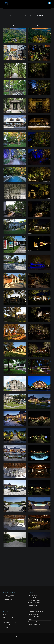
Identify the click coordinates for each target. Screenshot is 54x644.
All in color (6, 627)
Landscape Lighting (32, 595)
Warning (30, 619)
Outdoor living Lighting (9, 617)
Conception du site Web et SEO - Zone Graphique (26, 636)
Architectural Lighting (33, 598)
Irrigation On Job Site (33, 605)
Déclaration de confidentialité (35, 617)
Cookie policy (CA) (33, 622)
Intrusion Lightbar (7, 625)
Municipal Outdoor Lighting (10, 622)
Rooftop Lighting (7, 615)
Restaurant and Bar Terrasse (10, 620)
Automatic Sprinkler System (34, 600)
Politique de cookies (33, 614)
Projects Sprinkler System (34, 603)
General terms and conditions (35, 612)
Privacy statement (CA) (34, 624)
